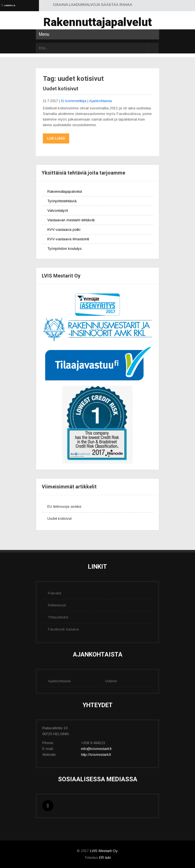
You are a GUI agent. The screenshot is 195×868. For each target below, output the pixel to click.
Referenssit (57, 605)
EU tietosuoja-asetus (64, 506)
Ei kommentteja (74, 101)
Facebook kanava (63, 629)
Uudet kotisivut (61, 89)
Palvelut (54, 593)
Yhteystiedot (58, 617)
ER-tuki (105, 858)
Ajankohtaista (100, 101)
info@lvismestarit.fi (96, 749)
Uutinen (111, 681)
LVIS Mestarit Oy (104, 851)
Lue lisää (56, 138)
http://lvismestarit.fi (96, 755)
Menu (44, 34)
